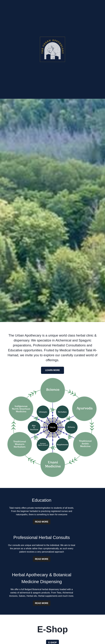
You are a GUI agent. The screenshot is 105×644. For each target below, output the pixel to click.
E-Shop (52, 643)
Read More (42, 522)
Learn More (52, 370)
